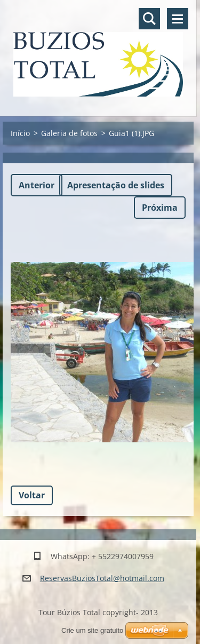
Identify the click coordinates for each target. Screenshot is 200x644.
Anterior (37, 185)
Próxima (160, 208)
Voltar (32, 495)
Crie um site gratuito (92, 630)
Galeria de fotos (69, 133)
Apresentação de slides (116, 185)
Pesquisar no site (149, 19)
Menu (178, 19)
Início (20, 133)
